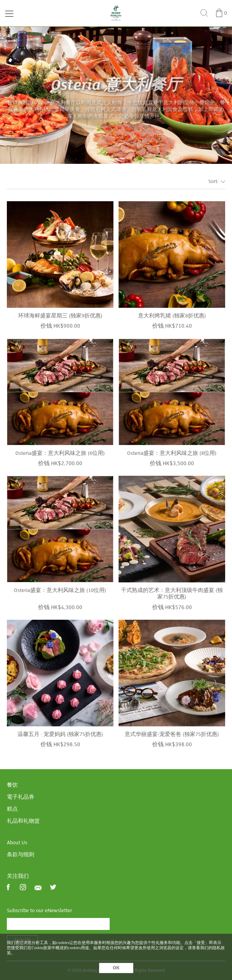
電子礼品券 (21, 797)
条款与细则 (21, 855)
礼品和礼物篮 (23, 821)
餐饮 (12, 785)
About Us (17, 843)
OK (116, 968)
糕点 (12, 809)
